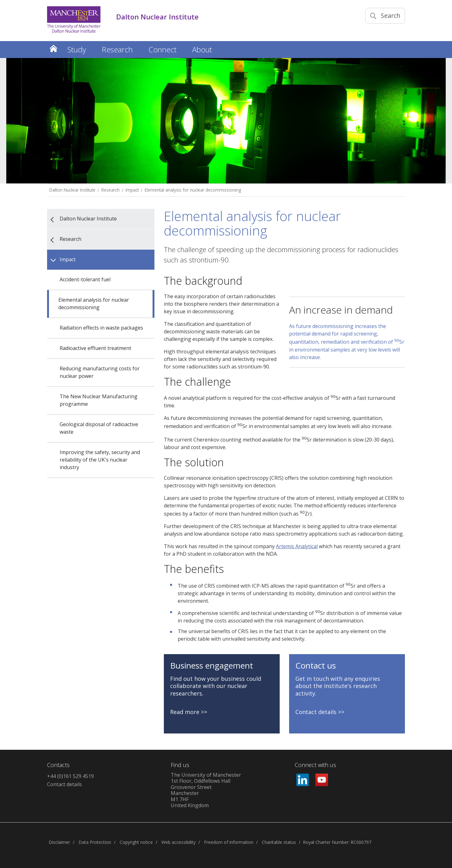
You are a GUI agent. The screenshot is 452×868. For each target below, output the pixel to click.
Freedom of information (229, 842)
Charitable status (279, 842)
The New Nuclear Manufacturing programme (99, 400)
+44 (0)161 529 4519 (70, 776)
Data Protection (95, 842)
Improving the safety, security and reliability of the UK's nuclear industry (100, 460)
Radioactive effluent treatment (95, 348)
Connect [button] (162, 49)
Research (110, 190)
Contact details (65, 784)
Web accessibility (178, 842)
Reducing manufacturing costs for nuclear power (100, 372)
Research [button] (117, 49)
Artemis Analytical (297, 546)
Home (53, 48)
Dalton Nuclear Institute (72, 190)
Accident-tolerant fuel (85, 279)
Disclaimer (59, 842)
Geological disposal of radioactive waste (99, 428)
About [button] (202, 49)
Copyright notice (136, 842)
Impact (132, 190)
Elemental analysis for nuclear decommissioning (193, 190)
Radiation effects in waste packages (101, 328)
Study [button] (77, 49)
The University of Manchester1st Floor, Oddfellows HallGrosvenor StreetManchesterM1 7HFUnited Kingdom (206, 790)
